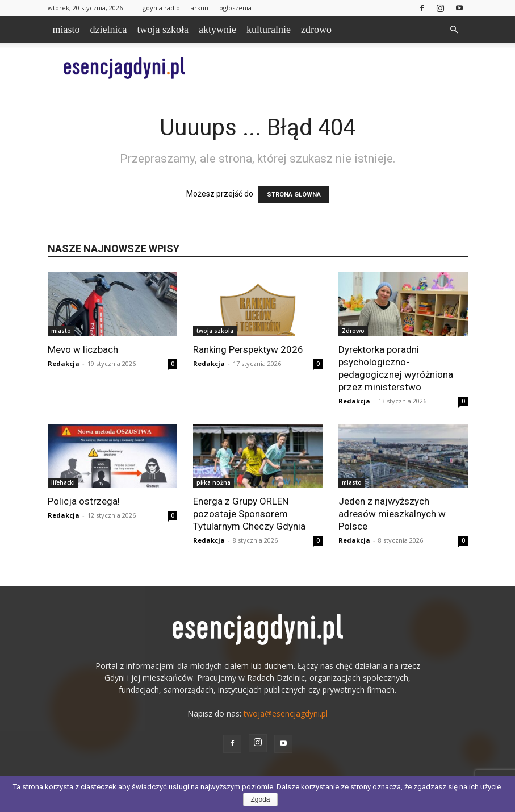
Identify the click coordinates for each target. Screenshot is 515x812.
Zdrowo (353, 331)
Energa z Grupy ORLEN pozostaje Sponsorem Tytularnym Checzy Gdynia (249, 514)
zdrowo (316, 30)
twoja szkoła (162, 30)
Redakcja (64, 363)
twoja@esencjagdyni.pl (286, 713)
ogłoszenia (235, 8)
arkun (200, 8)
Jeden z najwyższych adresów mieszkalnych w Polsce (392, 514)
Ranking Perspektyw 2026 (248, 349)
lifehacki (63, 482)
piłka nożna (213, 482)
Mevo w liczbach (83, 349)
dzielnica (109, 30)
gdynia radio (161, 8)
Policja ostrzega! (84, 501)
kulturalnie (269, 30)
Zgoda (260, 799)
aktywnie (217, 30)
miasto (66, 30)
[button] (454, 30)
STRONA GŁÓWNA (294, 195)
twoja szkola (215, 331)
